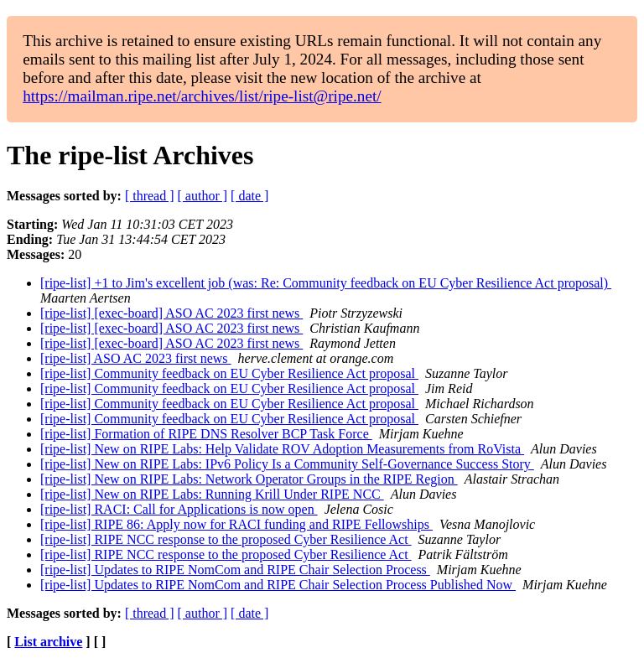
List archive (48, 642)
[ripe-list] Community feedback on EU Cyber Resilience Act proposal (229, 373)
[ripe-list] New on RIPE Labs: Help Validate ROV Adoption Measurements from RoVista (282, 449)
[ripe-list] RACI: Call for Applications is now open (179, 509)
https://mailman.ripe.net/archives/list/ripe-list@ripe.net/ (202, 96)
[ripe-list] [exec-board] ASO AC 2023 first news (171, 313)
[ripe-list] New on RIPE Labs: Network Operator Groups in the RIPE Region (249, 479)
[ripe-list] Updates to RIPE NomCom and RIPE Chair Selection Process (235, 570)
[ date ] (249, 196)
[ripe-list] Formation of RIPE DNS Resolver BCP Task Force (206, 434)
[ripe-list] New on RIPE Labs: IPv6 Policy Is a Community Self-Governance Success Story (287, 464)
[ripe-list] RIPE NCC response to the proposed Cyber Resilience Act (226, 539)
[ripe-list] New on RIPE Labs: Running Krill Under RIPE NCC (212, 494)
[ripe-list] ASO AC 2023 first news (136, 358)
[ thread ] (150, 196)
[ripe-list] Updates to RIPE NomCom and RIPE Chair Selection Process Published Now (278, 585)
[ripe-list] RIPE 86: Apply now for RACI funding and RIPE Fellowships (236, 524)
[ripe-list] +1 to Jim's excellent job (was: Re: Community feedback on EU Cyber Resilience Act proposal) (326, 283)
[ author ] (203, 196)
